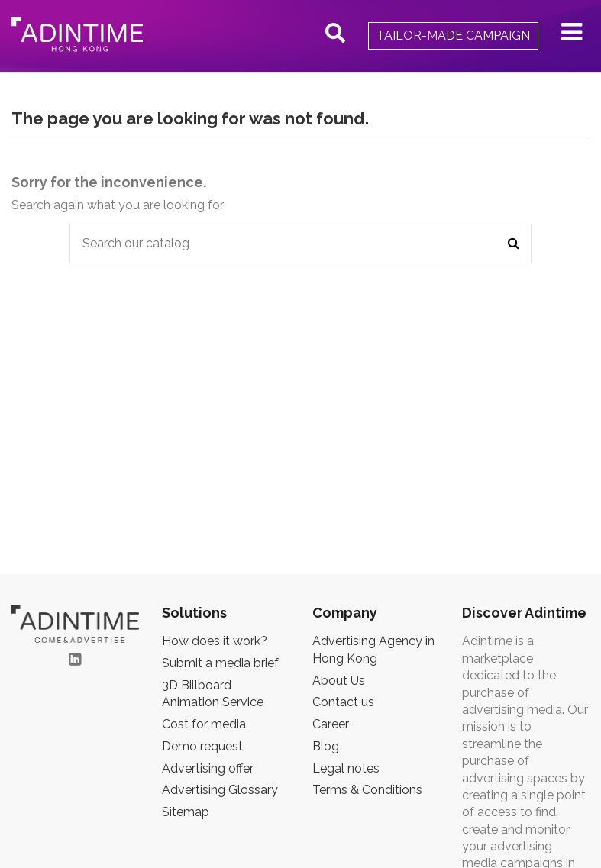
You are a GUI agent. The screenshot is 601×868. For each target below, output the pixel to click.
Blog (326, 746)
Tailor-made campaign (453, 35)
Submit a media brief (220, 663)
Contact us (343, 702)
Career (331, 724)
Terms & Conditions (367, 790)
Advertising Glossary (220, 790)
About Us (339, 681)
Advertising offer (208, 768)
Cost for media (204, 724)
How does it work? (215, 641)
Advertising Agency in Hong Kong (373, 649)
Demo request (202, 746)
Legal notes (346, 768)
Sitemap (186, 812)
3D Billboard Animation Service (213, 694)
